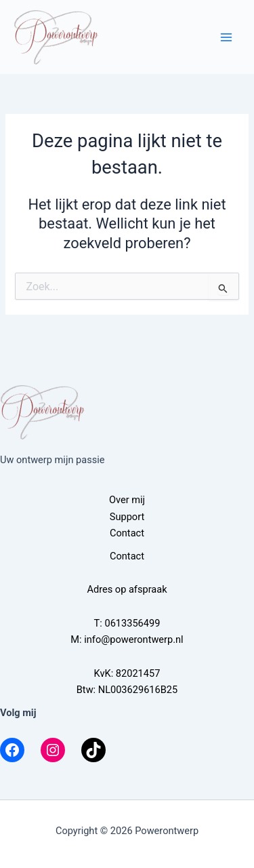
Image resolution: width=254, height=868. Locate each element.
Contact (127, 533)
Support (127, 517)
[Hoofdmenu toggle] (226, 37)
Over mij (127, 500)
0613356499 (132, 623)
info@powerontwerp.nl (133, 639)
